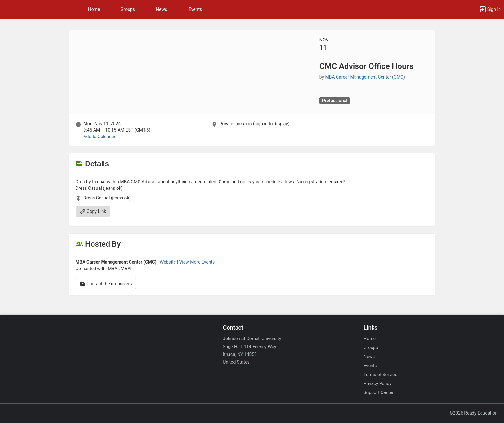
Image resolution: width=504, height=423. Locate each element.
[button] (490, 9)
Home (370, 339)
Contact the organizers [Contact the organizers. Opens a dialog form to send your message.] (106, 284)
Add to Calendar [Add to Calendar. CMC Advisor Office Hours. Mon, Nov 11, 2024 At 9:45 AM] (99, 137)
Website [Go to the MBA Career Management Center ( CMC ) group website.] (168, 262)
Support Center (379, 392)
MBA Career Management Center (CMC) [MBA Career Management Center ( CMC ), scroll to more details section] (365, 77)
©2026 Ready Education (473, 413)
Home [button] (94, 9)
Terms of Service (380, 375)
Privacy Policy (377, 383)
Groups (128, 9)
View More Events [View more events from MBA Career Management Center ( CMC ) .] (197, 262)
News (162, 9)
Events (195, 9)
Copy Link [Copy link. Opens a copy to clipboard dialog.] (93, 211)
